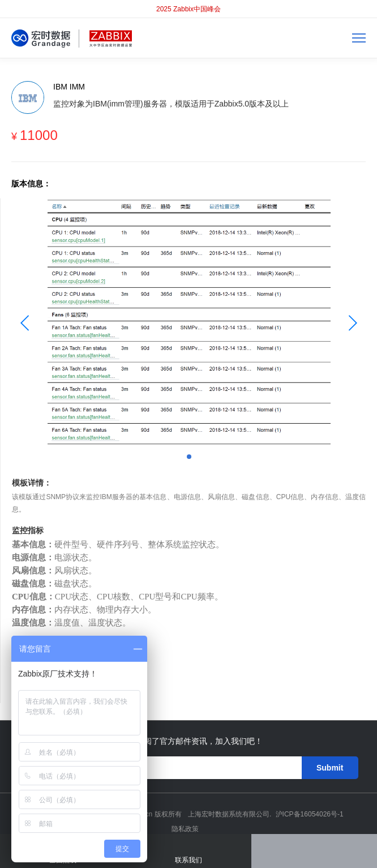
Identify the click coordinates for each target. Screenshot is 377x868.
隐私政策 (185, 829)
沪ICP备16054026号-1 (310, 814)
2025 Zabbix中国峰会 (188, 9)
